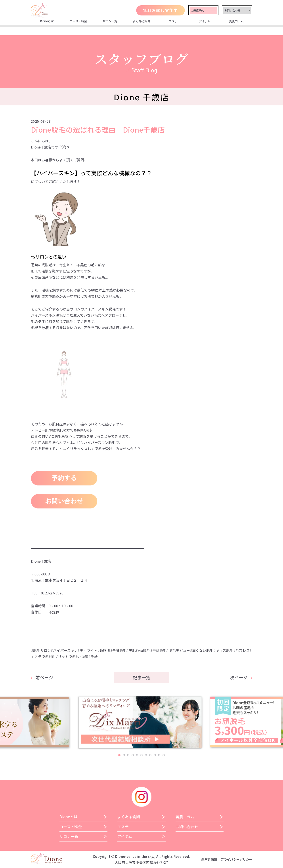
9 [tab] (155, 755)
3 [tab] (128, 755)
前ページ (44, 677)
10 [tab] (159, 755)
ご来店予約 (197, 10)
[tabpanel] (142, 724)
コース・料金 (78, 21)
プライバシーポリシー (236, 859)
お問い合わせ (232, 10)
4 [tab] (133, 755)
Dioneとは (47, 21)
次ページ (239, 677)
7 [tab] (146, 755)
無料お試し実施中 (161, 10)
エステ (173, 21)
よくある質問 (141, 21)
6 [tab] (141, 755)
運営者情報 (209, 859)
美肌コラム (236, 21)
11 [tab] (164, 755)
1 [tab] (119, 755)
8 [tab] (150, 755)
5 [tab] (137, 755)
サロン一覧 (110, 21)
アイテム (205, 21)
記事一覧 (141, 677)
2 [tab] (124, 755)
